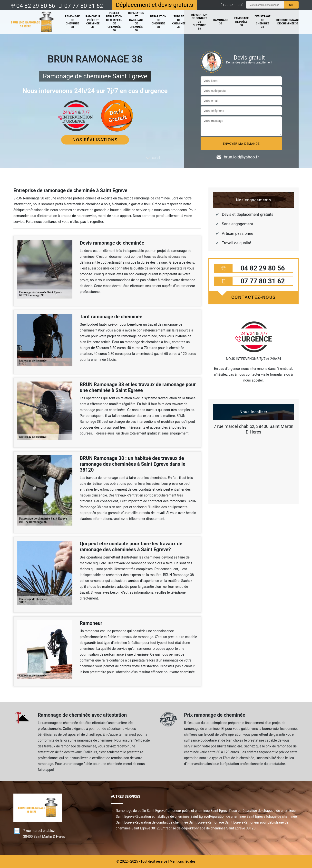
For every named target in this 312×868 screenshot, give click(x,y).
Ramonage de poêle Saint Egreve (141, 811)
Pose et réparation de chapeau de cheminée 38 (114, 22)
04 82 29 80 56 (36, 6)
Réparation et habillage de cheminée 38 (136, 22)
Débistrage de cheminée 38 (262, 22)
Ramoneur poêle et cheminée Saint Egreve (197, 811)
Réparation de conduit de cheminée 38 (199, 22)
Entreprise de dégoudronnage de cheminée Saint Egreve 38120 (208, 828)
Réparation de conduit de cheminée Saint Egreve (171, 822)
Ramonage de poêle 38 (241, 22)
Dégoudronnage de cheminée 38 (288, 22)
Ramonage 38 (221, 22)
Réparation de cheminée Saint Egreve (237, 816)
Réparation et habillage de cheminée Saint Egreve (172, 816)
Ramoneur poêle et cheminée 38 (93, 22)
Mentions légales (183, 861)
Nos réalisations (95, 140)
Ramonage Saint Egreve (225, 822)
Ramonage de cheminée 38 (72, 22)
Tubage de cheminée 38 (179, 22)
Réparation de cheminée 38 (158, 22)
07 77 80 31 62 (83, 6)
